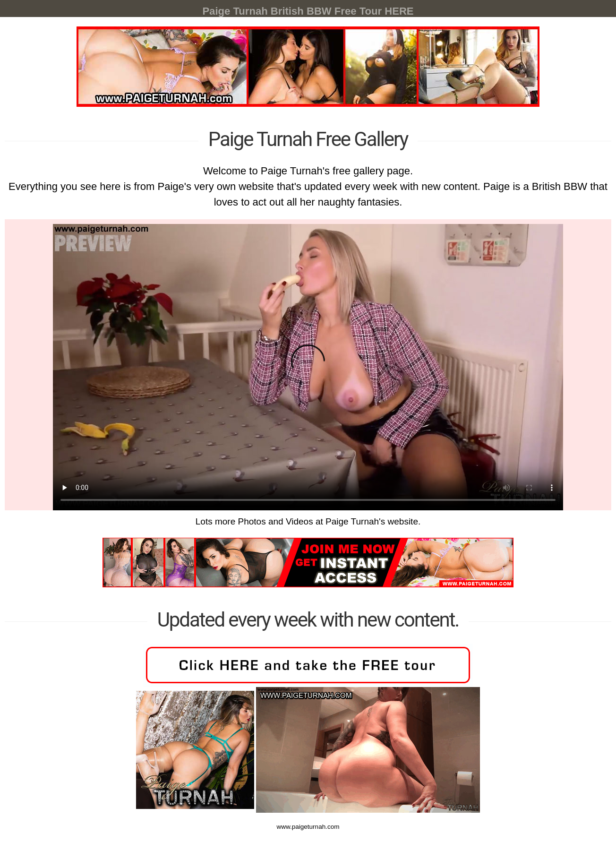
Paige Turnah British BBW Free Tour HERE (308, 11)
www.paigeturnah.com (308, 746)
